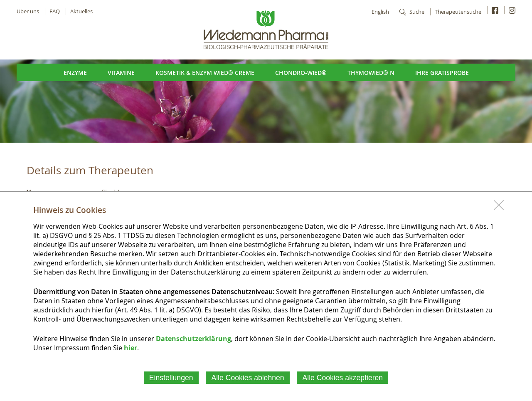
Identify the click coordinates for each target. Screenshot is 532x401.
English (380, 12)
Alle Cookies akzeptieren (343, 378)
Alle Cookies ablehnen (248, 378)
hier (131, 348)
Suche (417, 12)
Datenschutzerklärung (193, 339)
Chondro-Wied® (301, 73)
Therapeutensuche (458, 12)
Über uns (28, 11)
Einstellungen (171, 378)
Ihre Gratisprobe (442, 73)
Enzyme (75, 73)
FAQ (55, 11)
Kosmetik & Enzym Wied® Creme (205, 73)
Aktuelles (81, 11)
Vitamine (121, 73)
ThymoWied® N (371, 73)
